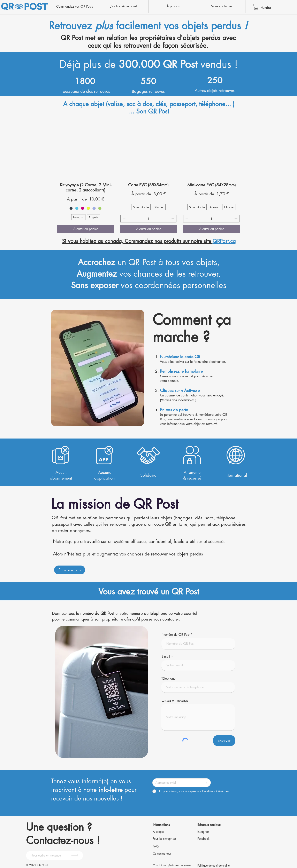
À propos (159, 832)
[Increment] (173, 219)
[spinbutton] (148, 219)
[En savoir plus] (70, 570)
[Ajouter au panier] (86, 229)
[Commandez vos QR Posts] (74, 7)
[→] (206, 783)
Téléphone (168, 679)
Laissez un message (175, 701)
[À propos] (173, 6)
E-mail (166, 657)
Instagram (203, 832)
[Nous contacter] (221, 6)
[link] (261, 7)
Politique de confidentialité (214, 865)
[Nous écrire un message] (55, 855)
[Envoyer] (224, 741)
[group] (148, 177)
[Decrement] (124, 219)
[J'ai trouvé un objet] (123, 6)
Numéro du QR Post (176, 635)
